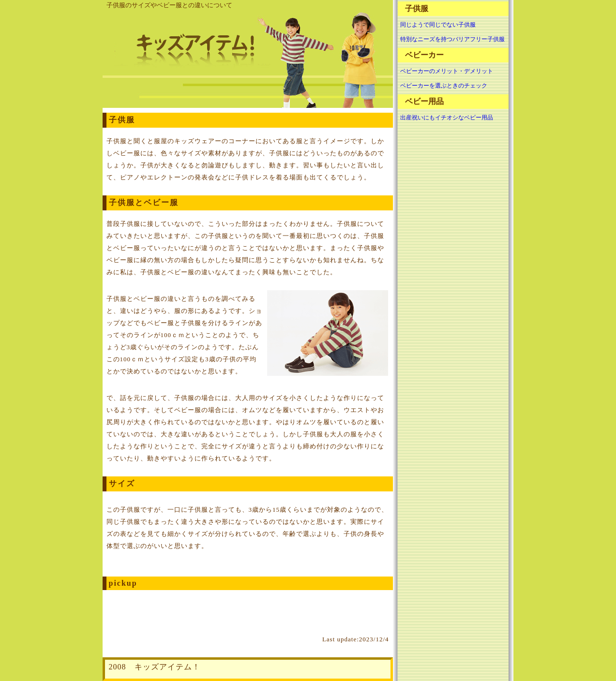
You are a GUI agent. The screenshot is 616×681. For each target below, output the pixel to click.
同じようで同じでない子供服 (438, 25)
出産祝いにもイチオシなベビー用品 (447, 118)
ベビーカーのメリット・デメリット (447, 71)
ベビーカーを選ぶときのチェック (444, 86)
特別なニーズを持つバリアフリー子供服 (452, 39)
